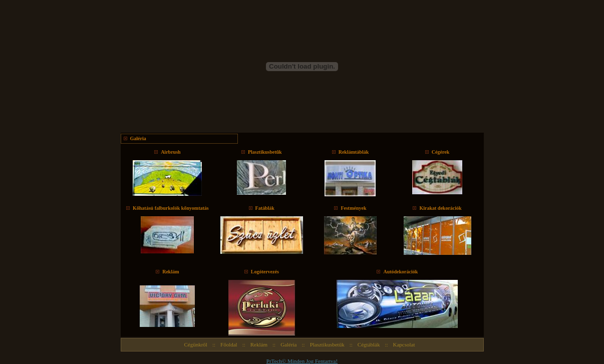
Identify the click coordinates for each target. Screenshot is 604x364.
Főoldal (229, 344)
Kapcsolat (404, 344)
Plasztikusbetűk (327, 344)
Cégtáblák (369, 344)
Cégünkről (195, 344)
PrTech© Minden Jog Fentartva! (302, 361)
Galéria (288, 344)
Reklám (259, 344)
